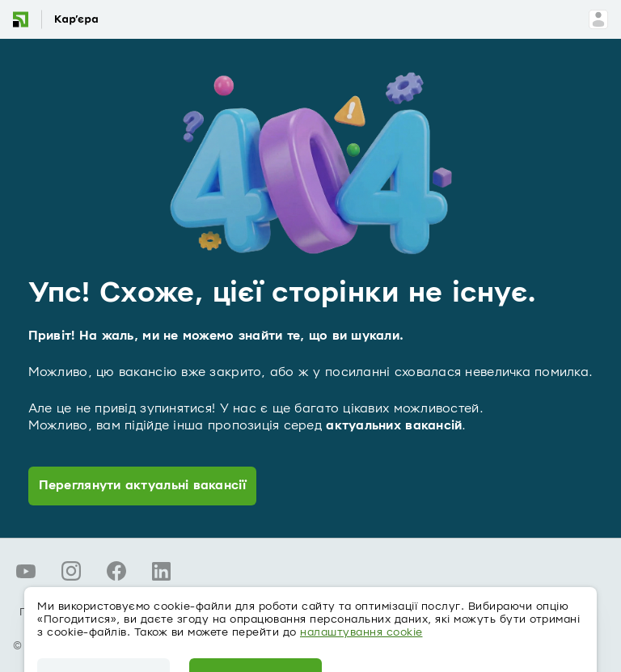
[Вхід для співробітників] (598, 19)
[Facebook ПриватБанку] (116, 571)
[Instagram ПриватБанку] (71, 571)
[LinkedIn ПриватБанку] (162, 571)
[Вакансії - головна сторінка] (67, 19)
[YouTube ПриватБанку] (26, 571)
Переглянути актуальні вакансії (142, 485)
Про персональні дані (81, 612)
